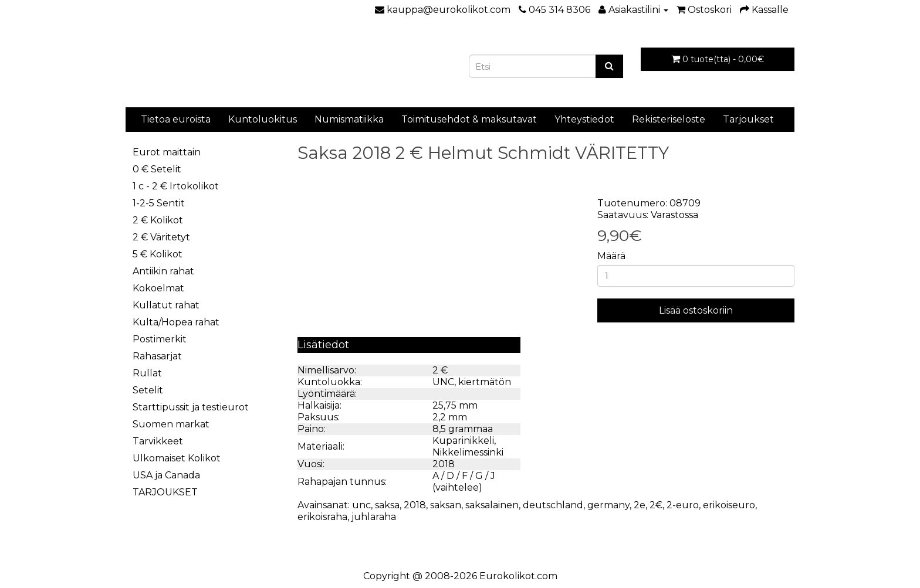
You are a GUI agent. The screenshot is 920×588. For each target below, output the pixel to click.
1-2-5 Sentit (159, 203)
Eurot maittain (167, 152)
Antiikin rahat (163, 271)
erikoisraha (322, 517)
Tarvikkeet (158, 441)
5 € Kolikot (158, 254)
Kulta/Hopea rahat (176, 322)
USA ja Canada (166, 475)
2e (640, 505)
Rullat (147, 373)
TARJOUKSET (165, 492)
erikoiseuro (729, 505)
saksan (446, 505)
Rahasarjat (157, 356)
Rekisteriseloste (669, 119)
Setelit (148, 390)
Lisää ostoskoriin (696, 310)
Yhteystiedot (584, 119)
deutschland (553, 505)
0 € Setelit (157, 169)
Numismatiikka (349, 119)
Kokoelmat (158, 288)
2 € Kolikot (158, 220)
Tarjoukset (748, 119)
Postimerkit (160, 339)
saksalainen (492, 505)
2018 (415, 505)
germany (608, 505)
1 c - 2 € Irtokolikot (176, 186)
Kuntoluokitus (263, 119)
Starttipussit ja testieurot (191, 407)
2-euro (683, 505)
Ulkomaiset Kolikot (177, 458)
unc (361, 505)
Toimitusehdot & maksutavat (469, 119)
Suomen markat (171, 424)
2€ (656, 505)
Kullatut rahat (166, 305)
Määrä (611, 256)
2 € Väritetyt (161, 237)
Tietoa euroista (176, 119)
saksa (387, 505)
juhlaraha (374, 517)
